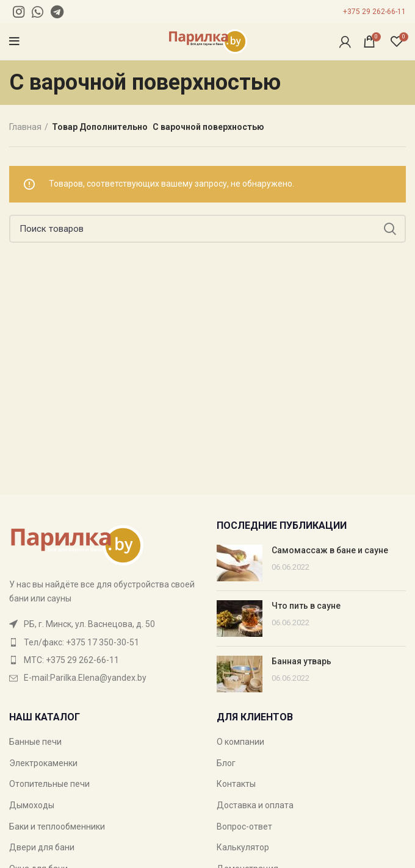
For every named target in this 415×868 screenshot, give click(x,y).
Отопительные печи (49, 784)
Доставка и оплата (255, 805)
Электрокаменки (43, 763)
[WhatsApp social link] (38, 12)
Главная (25, 127)
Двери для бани (42, 847)
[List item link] (104, 642)
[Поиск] (208, 229)
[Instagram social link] (19, 12)
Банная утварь (301, 661)
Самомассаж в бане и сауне (330, 550)
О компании (240, 742)
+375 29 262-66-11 (374, 12)
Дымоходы (32, 805)
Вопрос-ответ (244, 827)
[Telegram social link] (57, 12)
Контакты (236, 784)
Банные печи (35, 742)
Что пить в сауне (306, 606)
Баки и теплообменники (57, 827)
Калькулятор (243, 847)
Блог (226, 763)
